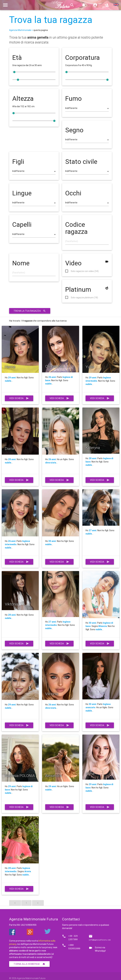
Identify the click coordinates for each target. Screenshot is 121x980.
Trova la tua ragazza (51, 20)
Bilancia (103, 626)
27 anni (93, 530)
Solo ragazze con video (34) (85, 271)
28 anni (12, 459)
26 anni (52, 377)
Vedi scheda (19, 398)
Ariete (28, 871)
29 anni (12, 378)
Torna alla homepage (29, 964)
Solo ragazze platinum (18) (84, 298)
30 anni (52, 541)
